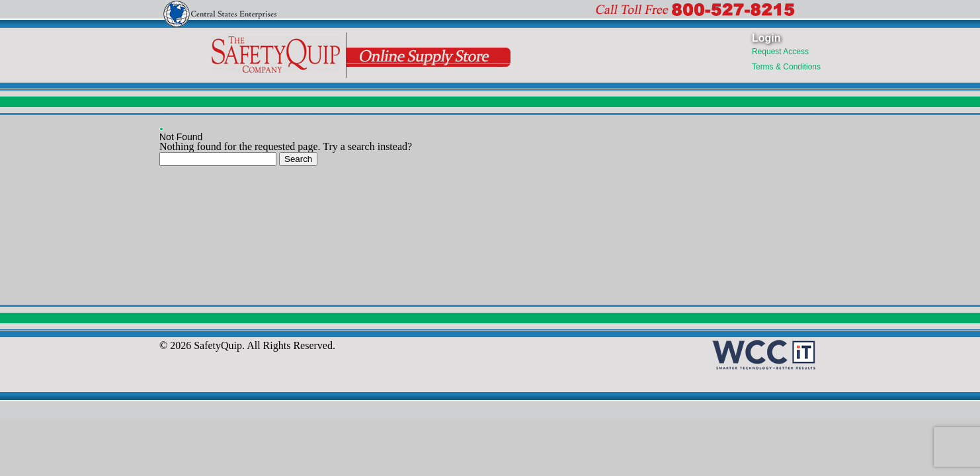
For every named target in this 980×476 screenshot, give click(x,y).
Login (766, 38)
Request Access (780, 52)
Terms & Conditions (786, 67)
